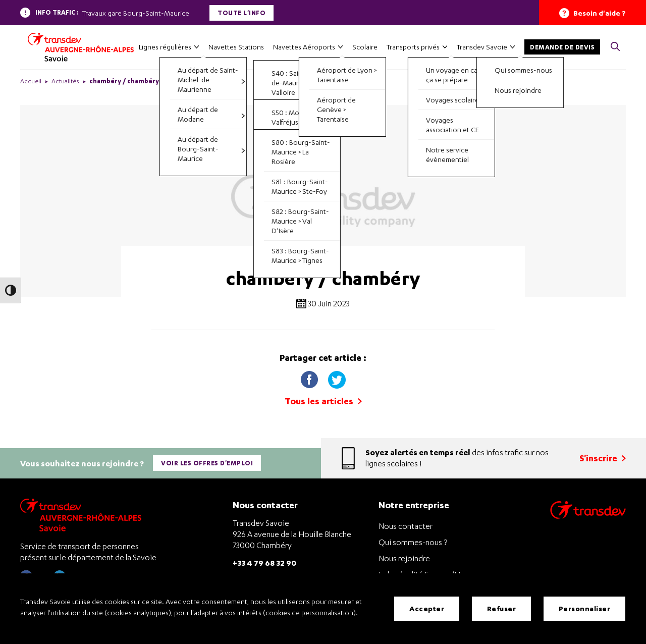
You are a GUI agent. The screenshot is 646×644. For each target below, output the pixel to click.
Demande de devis (562, 47)
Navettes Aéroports (304, 47)
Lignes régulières (165, 47)
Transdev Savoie (482, 47)
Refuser (502, 608)
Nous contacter (406, 526)
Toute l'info (241, 13)
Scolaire (365, 47)
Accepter (427, 608)
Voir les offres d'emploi (207, 463)
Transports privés (413, 47)
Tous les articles (323, 401)
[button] (615, 47)
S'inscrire (603, 458)
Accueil (31, 81)
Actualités (65, 81)
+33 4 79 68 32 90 (264, 562)
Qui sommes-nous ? (413, 542)
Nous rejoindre (404, 558)
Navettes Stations (236, 47)
